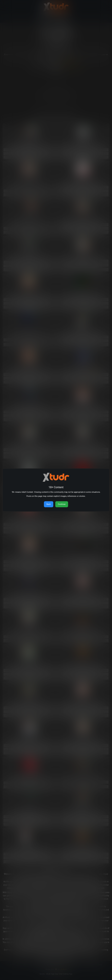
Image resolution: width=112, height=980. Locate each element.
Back (49, 504)
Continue (62, 504)
